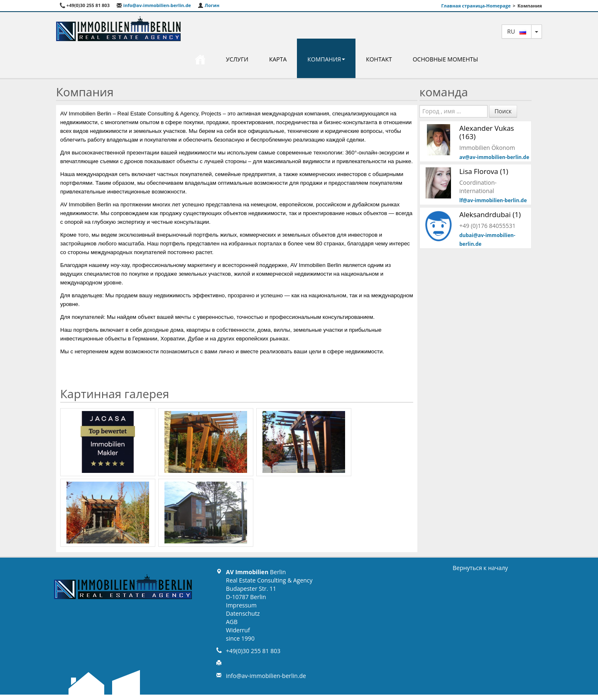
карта (278, 59)
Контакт (379, 59)
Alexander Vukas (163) (487, 132)
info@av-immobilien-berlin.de (154, 5)
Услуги (237, 59)
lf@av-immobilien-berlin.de (493, 200)
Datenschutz (243, 613)
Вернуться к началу (480, 568)
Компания (326, 59)
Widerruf (238, 630)
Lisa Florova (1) (484, 171)
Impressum (241, 605)
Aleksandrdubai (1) (490, 214)
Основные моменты (445, 59)
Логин (208, 5)
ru (517, 31)
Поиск (503, 111)
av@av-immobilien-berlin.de (494, 157)
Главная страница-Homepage (476, 6)
